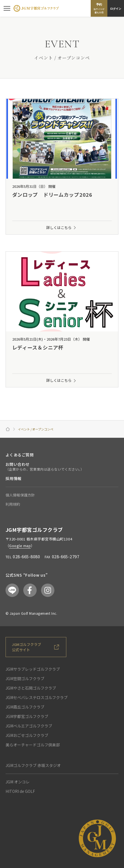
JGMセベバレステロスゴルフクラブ (37, 697)
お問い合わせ (18, 464)
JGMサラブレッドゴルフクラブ (33, 669)
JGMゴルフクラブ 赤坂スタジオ (33, 765)
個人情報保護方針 (20, 495)
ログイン (116, 8)
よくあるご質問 (20, 455)
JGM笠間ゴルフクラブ (25, 678)
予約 (99, 8)
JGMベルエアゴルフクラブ (29, 726)
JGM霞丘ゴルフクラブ (25, 707)
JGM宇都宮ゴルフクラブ (27, 716)
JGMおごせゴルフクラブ (27, 735)
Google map (20, 546)
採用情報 (14, 478)
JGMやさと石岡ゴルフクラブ (31, 688)
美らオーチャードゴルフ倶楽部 (33, 745)
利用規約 (13, 504)
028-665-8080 (26, 556)
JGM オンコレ (18, 782)
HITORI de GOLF (20, 791)
